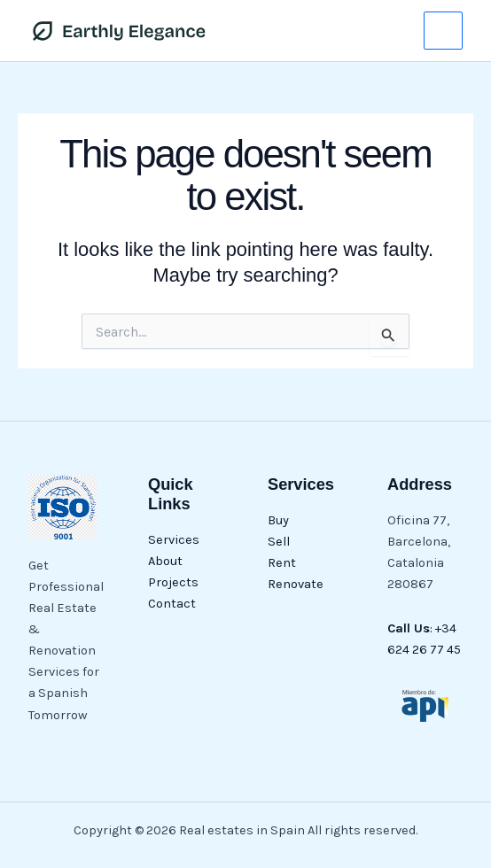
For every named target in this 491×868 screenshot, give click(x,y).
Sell (279, 542)
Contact (172, 604)
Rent (282, 563)
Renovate (296, 584)
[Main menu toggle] (443, 31)
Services (174, 540)
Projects (173, 582)
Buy (278, 520)
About (165, 561)
